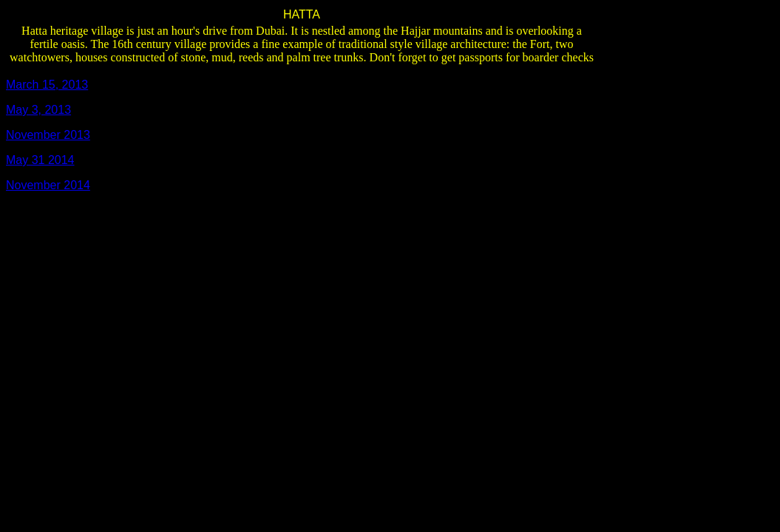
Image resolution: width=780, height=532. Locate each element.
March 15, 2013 (47, 85)
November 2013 (48, 135)
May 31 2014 (40, 160)
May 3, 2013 (38, 110)
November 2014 (48, 185)
